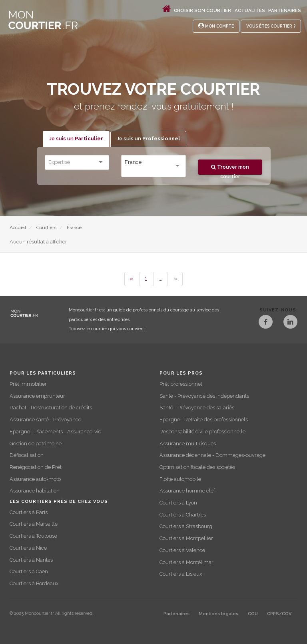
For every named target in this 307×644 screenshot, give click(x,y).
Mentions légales (218, 614)
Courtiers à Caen (29, 571)
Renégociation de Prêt (36, 467)
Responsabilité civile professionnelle (202, 432)
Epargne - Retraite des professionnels (204, 420)
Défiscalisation (27, 455)
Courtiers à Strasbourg (186, 526)
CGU (253, 614)
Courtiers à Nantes (31, 560)
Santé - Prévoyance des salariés (197, 408)
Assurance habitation (35, 491)
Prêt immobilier (28, 384)
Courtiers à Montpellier (186, 538)
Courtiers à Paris (29, 512)
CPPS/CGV (279, 614)
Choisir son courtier (202, 10)
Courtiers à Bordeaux (34, 583)
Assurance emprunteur (37, 396)
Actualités (250, 10)
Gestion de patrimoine (36, 444)
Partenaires (285, 10)
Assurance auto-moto (35, 479)
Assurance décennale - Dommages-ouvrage (212, 455)
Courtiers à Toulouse (33, 536)
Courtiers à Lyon (178, 503)
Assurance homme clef (187, 491)
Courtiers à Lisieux (181, 574)
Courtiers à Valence (182, 550)
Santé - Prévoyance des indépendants (204, 396)
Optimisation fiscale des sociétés (197, 467)
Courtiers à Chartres (183, 515)
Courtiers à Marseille (34, 524)
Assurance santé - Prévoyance (45, 420)
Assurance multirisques (188, 444)
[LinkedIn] (290, 323)
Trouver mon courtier (230, 169)
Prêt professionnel (181, 384)
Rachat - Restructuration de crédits (51, 408)
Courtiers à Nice (28, 548)
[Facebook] (266, 323)
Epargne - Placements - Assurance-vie (55, 432)
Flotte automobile (180, 479)
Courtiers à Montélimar (186, 562)
